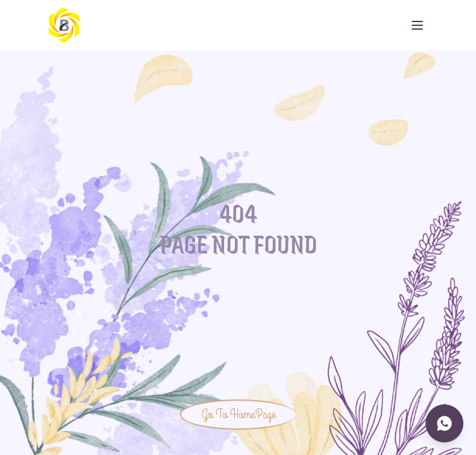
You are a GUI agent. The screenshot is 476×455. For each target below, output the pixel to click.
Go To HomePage (239, 414)
